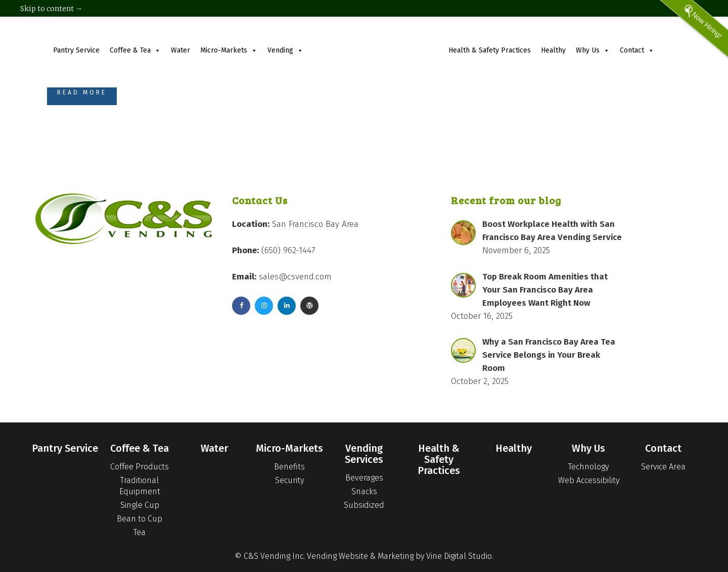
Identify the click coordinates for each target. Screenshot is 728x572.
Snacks (364, 491)
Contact (637, 50)
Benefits (289, 467)
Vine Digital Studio (459, 556)
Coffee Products (140, 467)
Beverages (364, 478)
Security (289, 480)
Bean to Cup (140, 519)
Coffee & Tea (135, 50)
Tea (140, 532)
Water (180, 50)
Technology (588, 467)
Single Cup (140, 505)
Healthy (553, 50)
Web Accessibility (589, 480)
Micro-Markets (229, 50)
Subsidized (364, 505)
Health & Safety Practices (490, 50)
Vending (285, 50)
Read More (82, 92)
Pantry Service (76, 50)
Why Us (593, 50)
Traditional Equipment (140, 486)
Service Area (663, 467)
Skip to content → (51, 9)
